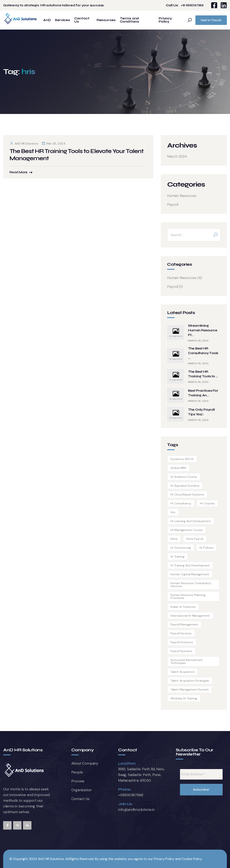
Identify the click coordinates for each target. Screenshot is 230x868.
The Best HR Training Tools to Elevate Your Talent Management (76, 155)
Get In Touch (211, 20)
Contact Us (82, 20)
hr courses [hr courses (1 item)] (207, 503)
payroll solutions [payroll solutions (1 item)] (182, 642)
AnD (47, 20)
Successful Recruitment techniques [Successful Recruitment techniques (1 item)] (187, 661)
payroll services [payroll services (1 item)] (181, 633)
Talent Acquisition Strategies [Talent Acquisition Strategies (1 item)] (190, 681)
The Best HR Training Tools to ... (203, 374)
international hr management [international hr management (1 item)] (190, 616)
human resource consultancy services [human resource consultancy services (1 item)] (191, 585)
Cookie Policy (192, 859)
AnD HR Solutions (24, 144)
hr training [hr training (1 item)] (177, 557)
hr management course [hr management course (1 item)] (187, 530)
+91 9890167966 (192, 5)
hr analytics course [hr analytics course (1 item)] (184, 477)
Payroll (173, 204)
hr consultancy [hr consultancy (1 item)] (181, 503)
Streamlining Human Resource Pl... (203, 330)
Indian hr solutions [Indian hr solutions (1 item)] (183, 607)
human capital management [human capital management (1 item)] (190, 574)
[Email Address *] (201, 774)
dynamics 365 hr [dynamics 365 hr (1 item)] (182, 459)
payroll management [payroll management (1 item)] (184, 624)
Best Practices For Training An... (203, 393)
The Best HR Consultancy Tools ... (203, 353)
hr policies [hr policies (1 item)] (206, 548)
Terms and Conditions (129, 20)
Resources (106, 20)
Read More (18, 172)
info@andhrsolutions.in (136, 810)
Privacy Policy (165, 20)
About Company (85, 763)
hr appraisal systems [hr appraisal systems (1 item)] (185, 486)
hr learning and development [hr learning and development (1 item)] (191, 521)
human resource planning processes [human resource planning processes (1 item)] (188, 596)
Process (78, 781)
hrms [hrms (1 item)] (174, 539)
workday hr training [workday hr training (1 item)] (184, 698)
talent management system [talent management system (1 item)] (190, 689)
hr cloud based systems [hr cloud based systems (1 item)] (187, 494)
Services (62, 20)
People (77, 772)
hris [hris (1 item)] (173, 512)
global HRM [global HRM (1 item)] (178, 468)
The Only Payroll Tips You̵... (201, 412)
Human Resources (182, 196)
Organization (82, 790)
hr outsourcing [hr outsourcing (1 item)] (181, 548)
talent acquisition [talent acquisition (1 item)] (182, 672)
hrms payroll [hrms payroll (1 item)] (195, 539)
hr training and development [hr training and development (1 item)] (190, 565)
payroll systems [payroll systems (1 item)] (181, 651)
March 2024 (177, 156)
